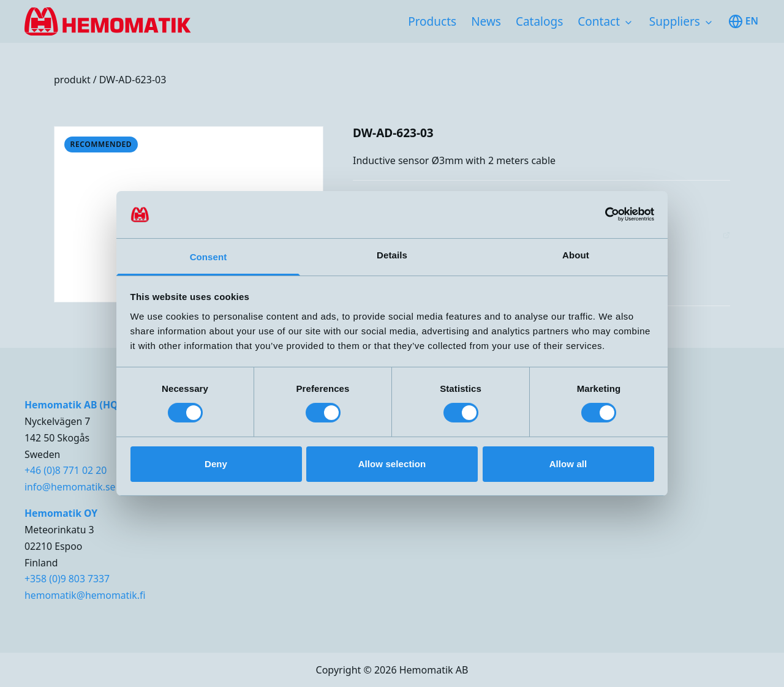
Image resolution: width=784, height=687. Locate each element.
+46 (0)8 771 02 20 (66, 470)
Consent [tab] (209, 257)
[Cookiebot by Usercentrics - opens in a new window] (601, 214)
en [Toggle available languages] (743, 21)
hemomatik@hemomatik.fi (85, 595)
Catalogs (539, 21)
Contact (599, 21)
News (486, 21)
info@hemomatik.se (70, 487)
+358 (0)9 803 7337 (67, 579)
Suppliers (675, 21)
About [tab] (576, 255)
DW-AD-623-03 (133, 80)
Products (432, 21)
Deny (216, 464)
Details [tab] (392, 255)
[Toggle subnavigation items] (628, 23)
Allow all (568, 464)
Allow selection (392, 464)
